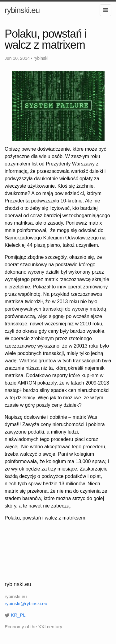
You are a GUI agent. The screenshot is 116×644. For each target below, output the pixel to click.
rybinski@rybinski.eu (26, 603)
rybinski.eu (22, 10)
